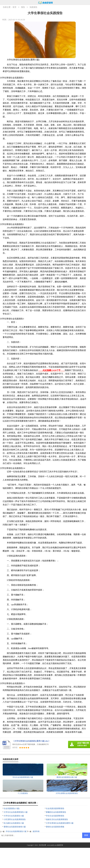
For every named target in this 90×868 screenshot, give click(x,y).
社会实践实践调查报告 (55, 808)
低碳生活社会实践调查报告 (57, 819)
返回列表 (36, 831)
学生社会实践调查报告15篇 (16, 831)
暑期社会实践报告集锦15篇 (15, 827)
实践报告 (33, 7)
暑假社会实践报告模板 (55, 827)
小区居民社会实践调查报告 (15, 819)
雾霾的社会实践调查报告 (56, 812)
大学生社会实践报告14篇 (14, 816)
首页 (14, 7)
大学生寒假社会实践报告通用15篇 (60, 823)
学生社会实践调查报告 (55, 816)
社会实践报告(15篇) (12, 808)
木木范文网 (42, 845)
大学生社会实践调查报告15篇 (16, 812)
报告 (23, 7)
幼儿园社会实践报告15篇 (14, 823)
